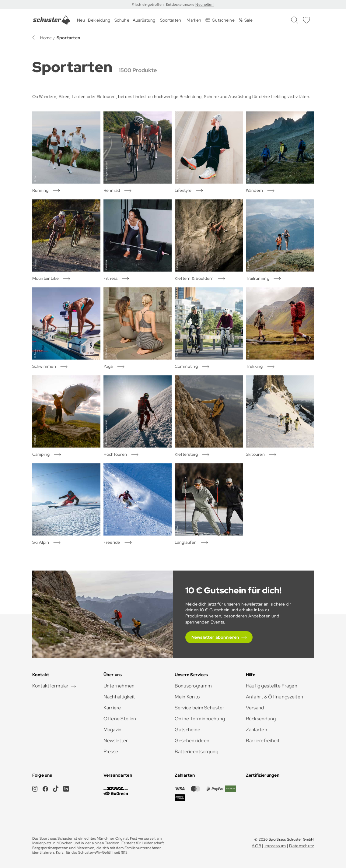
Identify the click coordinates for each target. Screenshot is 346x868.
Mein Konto (187, 697)
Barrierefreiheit (263, 741)
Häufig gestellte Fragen (272, 686)
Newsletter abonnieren (215, 637)
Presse (111, 752)
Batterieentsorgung (197, 752)
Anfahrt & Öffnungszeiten (275, 697)
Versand (255, 708)
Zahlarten (257, 730)
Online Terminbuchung (200, 719)
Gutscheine (188, 730)
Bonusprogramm (193, 686)
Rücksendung (261, 719)
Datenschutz (301, 846)
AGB (256, 846)
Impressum (275, 846)
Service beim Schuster (200, 708)
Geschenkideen (192, 741)
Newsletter (116, 741)
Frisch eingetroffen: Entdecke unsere (164, 5)
